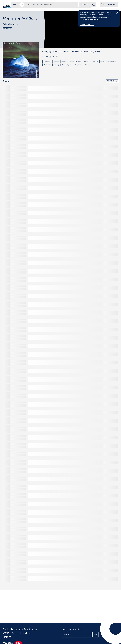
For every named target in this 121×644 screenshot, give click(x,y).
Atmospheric (47, 62)
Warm (73, 62)
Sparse (101, 66)
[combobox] (81, 5)
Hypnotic (83, 66)
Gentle (105, 62)
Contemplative (48, 66)
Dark (76, 66)
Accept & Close (88, 24)
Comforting (97, 62)
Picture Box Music (12, 24)
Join (95, 635)
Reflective (65, 62)
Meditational (59, 66)
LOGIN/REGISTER (111, 5)
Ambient (57, 62)
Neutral (88, 62)
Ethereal (81, 62)
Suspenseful (93, 66)
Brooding (69, 66)
